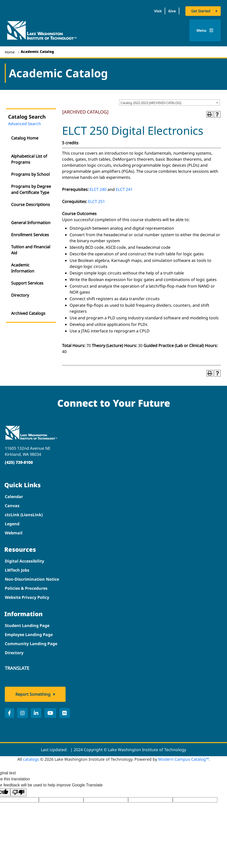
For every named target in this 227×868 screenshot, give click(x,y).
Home (10, 52)
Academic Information (23, 268)
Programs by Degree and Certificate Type (31, 189)
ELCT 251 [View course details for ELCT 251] (96, 201)
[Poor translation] (18, 792)
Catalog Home (25, 138)
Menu (205, 30)
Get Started (201, 11)
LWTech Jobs (17, 570)
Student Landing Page (27, 626)
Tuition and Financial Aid (31, 250)
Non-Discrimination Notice (32, 579)
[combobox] (169, 102)
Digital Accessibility (24, 561)
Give (172, 11)
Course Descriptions (31, 204)
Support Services (27, 283)
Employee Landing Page (29, 635)
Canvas (12, 506)
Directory (20, 295)
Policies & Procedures (26, 588)
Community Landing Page (31, 644)
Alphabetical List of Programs (29, 159)
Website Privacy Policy (27, 597)
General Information (31, 223)
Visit (158, 11)
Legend (12, 524)
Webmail (14, 533)
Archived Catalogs (28, 313)
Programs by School (30, 174)
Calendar (14, 497)
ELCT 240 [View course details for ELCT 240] (98, 189)
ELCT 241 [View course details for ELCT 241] (124, 189)
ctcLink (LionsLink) (24, 515)
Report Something (33, 694)
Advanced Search (24, 124)
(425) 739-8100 (19, 462)
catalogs (31, 759)
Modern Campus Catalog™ (183, 759)
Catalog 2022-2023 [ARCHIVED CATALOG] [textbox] (151, 103)
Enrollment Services (30, 235)
